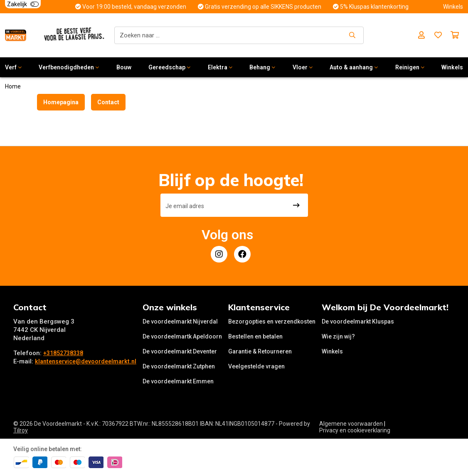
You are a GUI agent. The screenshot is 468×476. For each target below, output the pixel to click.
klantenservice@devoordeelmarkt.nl (86, 361)
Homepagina (61, 102)
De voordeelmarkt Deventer (180, 351)
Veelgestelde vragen (256, 366)
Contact (108, 102)
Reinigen (410, 67)
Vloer (303, 67)
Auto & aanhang (354, 67)
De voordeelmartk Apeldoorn (182, 336)
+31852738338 (63, 353)
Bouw (124, 67)
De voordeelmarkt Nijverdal (180, 321)
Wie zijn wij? (338, 336)
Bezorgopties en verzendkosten (272, 321)
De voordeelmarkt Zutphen (179, 366)
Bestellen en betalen (255, 336)
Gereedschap (169, 67)
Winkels (332, 351)
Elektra (220, 67)
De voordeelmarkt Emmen (178, 381)
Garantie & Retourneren (260, 351)
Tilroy (21, 430)
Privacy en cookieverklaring (355, 430)
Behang (262, 67)
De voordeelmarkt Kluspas (358, 321)
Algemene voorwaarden (351, 424)
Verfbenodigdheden (69, 67)
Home (13, 86)
